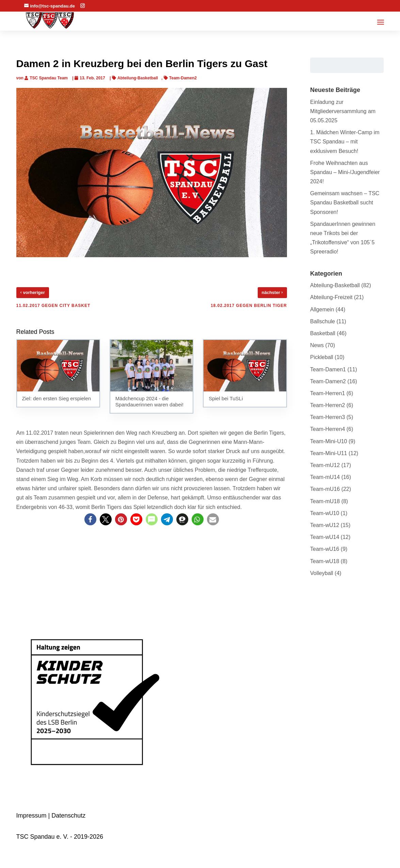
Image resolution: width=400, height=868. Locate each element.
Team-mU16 (325, 489)
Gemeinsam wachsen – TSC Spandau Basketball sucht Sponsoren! (345, 203)
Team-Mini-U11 (329, 453)
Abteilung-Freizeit (331, 297)
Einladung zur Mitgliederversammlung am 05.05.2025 (343, 111)
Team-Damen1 (328, 369)
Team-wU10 (325, 513)
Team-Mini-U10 (329, 441)
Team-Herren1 (327, 393)
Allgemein (322, 309)
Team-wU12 (325, 525)
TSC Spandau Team (49, 78)
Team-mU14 (325, 477)
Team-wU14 (325, 537)
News (317, 345)
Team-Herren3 (327, 417)
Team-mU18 (325, 501)
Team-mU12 (325, 465)
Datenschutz (68, 816)
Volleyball (322, 573)
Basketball (323, 333)
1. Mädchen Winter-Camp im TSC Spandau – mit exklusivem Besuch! (345, 142)
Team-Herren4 (327, 429)
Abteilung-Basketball (138, 78)
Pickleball (322, 357)
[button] (90, 519)
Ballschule (323, 321)
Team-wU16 (325, 549)
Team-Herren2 (327, 405)
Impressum (31, 816)
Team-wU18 (325, 561)
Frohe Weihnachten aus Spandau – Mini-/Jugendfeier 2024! (345, 172)
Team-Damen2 (183, 78)
